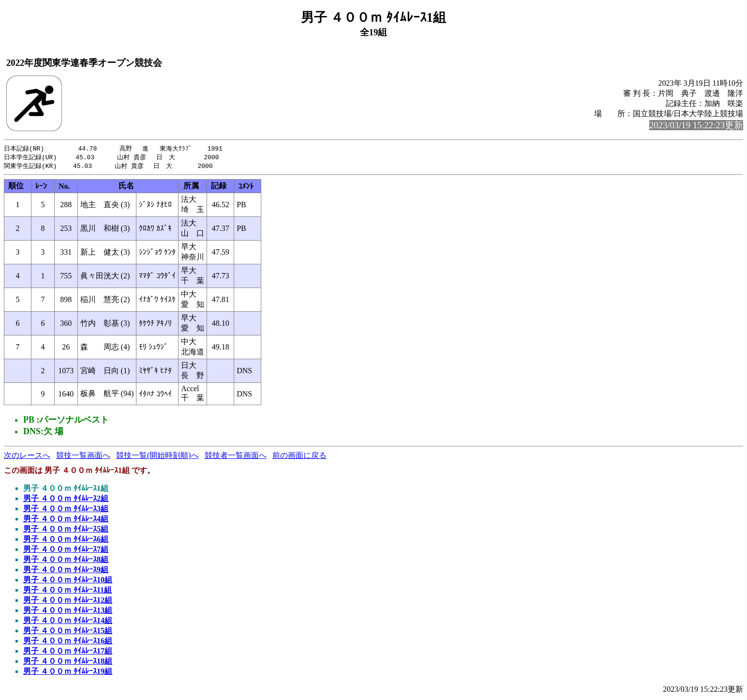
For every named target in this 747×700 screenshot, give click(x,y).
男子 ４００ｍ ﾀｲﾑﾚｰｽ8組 (66, 561)
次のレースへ (27, 457)
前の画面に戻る (299, 457)
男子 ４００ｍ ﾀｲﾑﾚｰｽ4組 (66, 520)
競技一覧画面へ (83, 457)
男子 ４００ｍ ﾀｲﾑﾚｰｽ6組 (66, 540)
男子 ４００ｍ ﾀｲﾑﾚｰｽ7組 (66, 551)
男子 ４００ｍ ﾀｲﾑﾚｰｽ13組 (68, 612)
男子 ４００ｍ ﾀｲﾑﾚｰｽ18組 (68, 662)
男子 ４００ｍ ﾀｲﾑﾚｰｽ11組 (67, 591)
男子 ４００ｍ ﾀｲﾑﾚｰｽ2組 (66, 500)
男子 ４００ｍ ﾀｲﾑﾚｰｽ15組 (68, 632)
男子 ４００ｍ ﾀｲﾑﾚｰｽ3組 (66, 510)
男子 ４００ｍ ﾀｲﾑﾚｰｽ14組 (68, 622)
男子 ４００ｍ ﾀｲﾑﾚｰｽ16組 (68, 642)
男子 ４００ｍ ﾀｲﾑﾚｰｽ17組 (68, 652)
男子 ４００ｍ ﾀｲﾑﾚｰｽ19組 (68, 673)
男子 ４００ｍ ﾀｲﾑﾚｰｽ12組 (68, 601)
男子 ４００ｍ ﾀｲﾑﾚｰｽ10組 (68, 581)
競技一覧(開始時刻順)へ (157, 457)
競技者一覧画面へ (236, 457)
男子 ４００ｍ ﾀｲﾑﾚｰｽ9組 (66, 571)
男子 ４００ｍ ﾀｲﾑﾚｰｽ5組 (66, 530)
